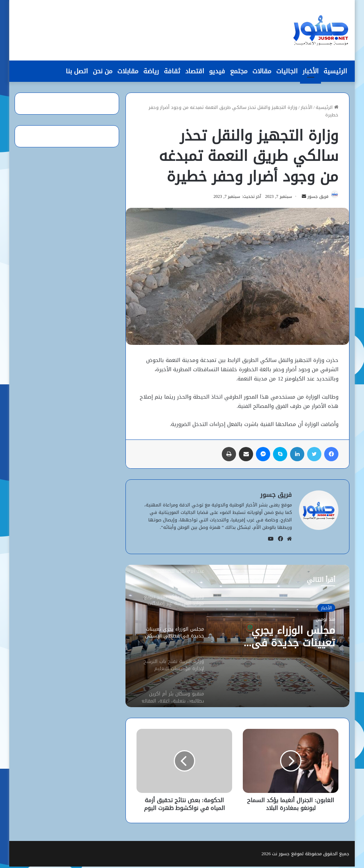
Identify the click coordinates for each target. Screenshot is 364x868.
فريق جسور (315, 198)
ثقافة (172, 71)
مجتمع (239, 71)
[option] (237, 637)
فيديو (217, 71)
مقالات (262, 71)
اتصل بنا (77, 71)
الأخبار (311, 71)
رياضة (151, 71)
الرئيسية (335, 71)
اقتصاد (195, 71)
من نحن (103, 71)
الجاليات (287, 71)
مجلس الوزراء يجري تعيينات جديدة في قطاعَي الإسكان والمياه (280, 639)
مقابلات (128, 71)
